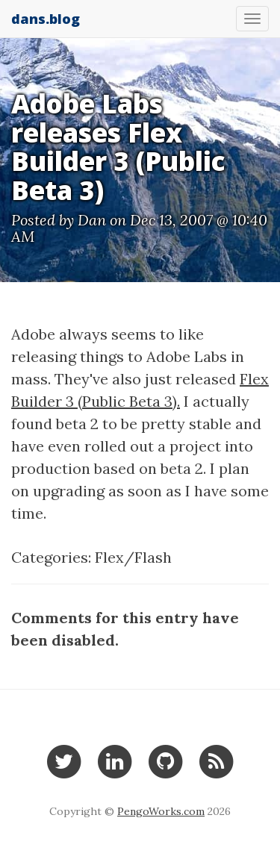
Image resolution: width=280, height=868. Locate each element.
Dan (92, 220)
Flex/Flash (133, 557)
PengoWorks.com (161, 811)
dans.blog (46, 19)
